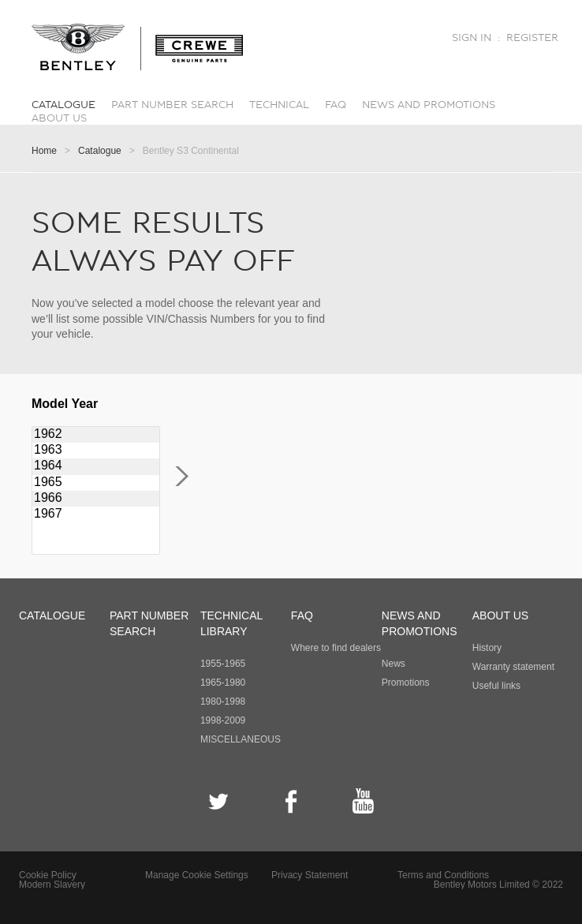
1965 (96, 483)
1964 (96, 466)
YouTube (363, 801)
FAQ (336, 105)
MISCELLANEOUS (241, 739)
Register (532, 38)
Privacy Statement (310, 875)
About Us (59, 118)
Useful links (496, 686)
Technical (279, 105)
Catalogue (63, 105)
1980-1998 (223, 701)
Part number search (172, 105)
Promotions (406, 683)
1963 (96, 451)
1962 (96, 435)
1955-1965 (223, 664)
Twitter (219, 801)
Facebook (291, 801)
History (487, 648)
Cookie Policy (48, 875)
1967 (96, 514)
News (394, 664)
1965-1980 (223, 683)
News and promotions (429, 105)
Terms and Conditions (443, 875)
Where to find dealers (336, 648)
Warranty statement (513, 667)
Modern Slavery (52, 885)
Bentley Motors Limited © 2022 (498, 885)
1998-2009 (223, 720)
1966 (96, 499)
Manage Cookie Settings (197, 875)
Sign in (472, 38)
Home (44, 151)
